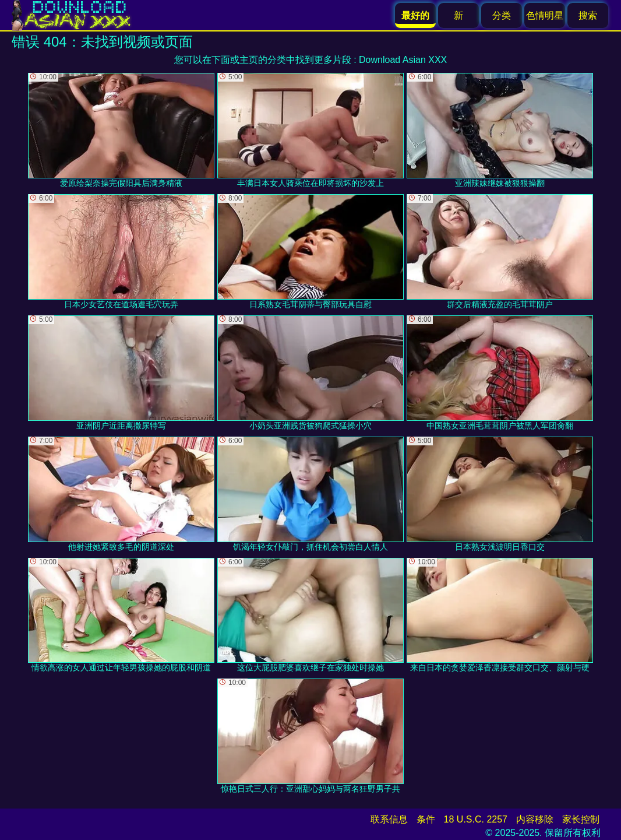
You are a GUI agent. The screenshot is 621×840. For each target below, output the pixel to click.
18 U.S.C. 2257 (476, 819)
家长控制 (581, 819)
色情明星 (545, 15)
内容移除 (535, 819)
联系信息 (389, 819)
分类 (502, 15)
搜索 (588, 15)
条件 (426, 819)
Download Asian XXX (403, 60)
